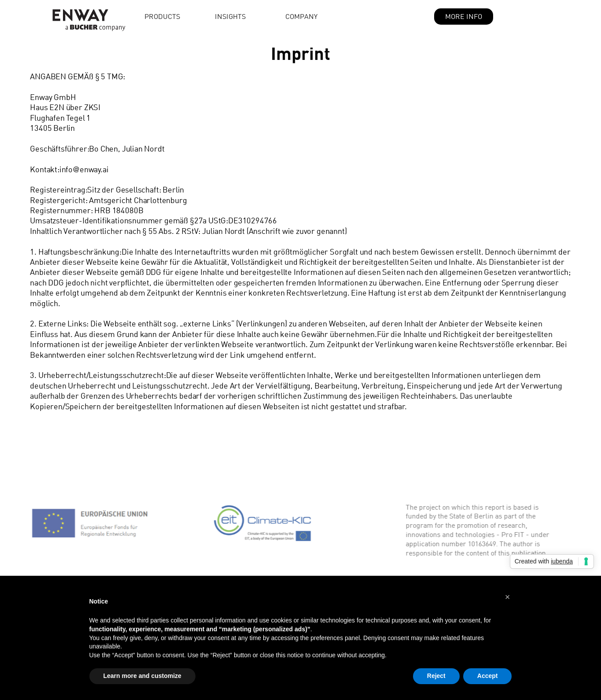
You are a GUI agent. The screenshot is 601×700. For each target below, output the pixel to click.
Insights (230, 16)
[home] (78, 17)
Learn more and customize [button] (142, 676)
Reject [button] (436, 676)
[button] (250, 16)
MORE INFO (464, 16)
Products (162, 16)
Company (301, 16)
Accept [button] (488, 676)
